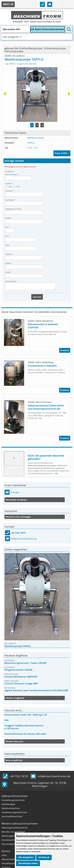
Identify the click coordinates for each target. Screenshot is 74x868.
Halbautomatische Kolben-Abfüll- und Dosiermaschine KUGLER (46, 408)
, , (40, 786)
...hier (56, 475)
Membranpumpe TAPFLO (18, 647)
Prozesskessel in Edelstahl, (42, 367)
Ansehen (65, 352)
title (7, 721)
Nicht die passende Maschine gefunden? (46, 459)
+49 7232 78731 (18, 534)
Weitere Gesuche (14, 743)
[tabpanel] (37, 95)
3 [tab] (42, 125)
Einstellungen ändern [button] (28, 863)
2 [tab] (37, 125)
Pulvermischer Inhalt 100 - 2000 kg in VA (26, 716)
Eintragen (15, 493)
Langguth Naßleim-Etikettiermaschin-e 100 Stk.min (24, 728)
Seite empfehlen (14, 762)
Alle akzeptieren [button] (26, 857)
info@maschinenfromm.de (24, 540)
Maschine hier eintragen (18, 518)
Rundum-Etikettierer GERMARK (21, 678)
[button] (8, 4)
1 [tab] (32, 125)
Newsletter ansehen (16, 501)
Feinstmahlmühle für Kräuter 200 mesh (25, 735)
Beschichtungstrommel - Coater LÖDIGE (25, 664)
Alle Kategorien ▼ (12, 37)
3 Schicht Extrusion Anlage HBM (21, 685)
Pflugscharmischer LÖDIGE (18, 671)
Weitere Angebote (15, 699)
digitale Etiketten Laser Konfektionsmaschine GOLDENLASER (36, 692)
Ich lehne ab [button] (44, 857)
